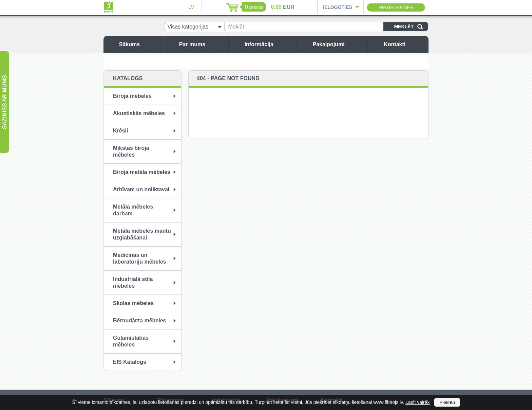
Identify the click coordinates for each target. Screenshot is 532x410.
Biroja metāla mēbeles (142, 172)
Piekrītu (447, 402)
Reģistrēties (396, 7)
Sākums (139, 44)
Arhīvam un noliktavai (141, 189)
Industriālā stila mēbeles (133, 282)
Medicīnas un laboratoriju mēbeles (140, 258)
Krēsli (120, 131)
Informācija (269, 44)
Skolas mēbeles (133, 303)
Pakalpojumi (338, 44)
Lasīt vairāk (418, 402)
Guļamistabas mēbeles (131, 341)
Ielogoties (338, 7)
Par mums (202, 44)
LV (191, 7)
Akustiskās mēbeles (139, 113)
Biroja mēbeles (132, 96)
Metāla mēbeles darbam (133, 210)
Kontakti (404, 44)
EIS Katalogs (130, 362)
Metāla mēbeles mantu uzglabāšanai (142, 234)
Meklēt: (237, 27)
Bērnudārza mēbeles (140, 320)
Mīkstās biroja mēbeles (131, 151)
